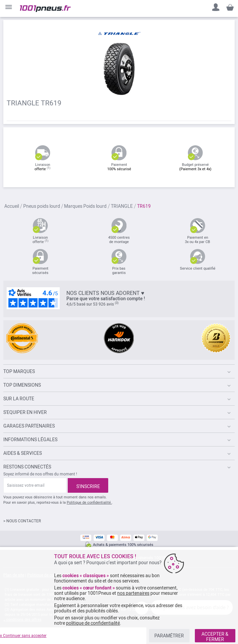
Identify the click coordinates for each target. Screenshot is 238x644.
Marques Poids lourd (85, 206)
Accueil (12, 206)
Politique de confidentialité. (89, 503)
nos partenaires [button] (133, 593)
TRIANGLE (122, 206)
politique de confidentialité (93, 623)
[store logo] (45, 9)
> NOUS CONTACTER (22, 521)
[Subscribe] (88, 485)
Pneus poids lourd (42, 206)
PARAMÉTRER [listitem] (169, 636)
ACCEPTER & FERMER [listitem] (215, 637)
